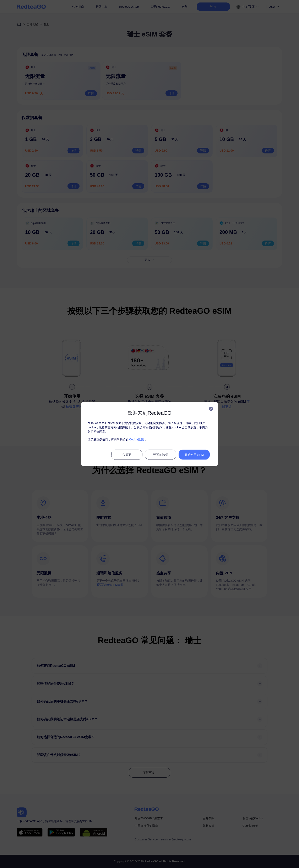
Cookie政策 (137, 439)
